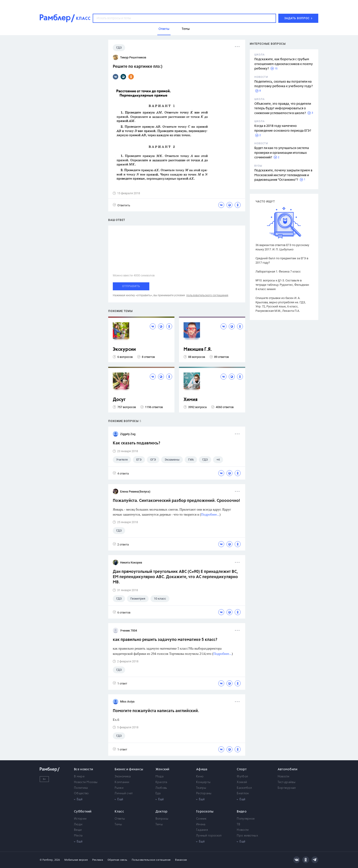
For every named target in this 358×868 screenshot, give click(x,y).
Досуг (119, 400)
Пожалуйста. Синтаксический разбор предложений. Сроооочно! (176, 501)
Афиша (202, 769)
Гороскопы (205, 812)
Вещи (78, 830)
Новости (284, 777)
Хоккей (242, 782)
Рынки (119, 788)
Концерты (203, 782)
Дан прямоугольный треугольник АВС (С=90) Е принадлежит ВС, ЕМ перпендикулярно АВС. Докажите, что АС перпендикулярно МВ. (175, 577)
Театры (201, 788)
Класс (119, 812)
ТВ (238, 825)
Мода (159, 777)
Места (78, 836)
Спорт (242, 769)
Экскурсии (124, 350)
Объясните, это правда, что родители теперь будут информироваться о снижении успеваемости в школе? (283, 109)
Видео (242, 812)
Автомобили (288, 769)
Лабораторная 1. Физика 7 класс (278, 271)
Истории (80, 819)
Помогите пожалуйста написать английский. (156, 711)
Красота (161, 782)
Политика (81, 788)
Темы (118, 825)
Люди (78, 825)
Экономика (123, 777)
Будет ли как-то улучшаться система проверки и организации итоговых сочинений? (282, 153)
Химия (191, 400)
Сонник (201, 819)
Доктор (162, 812)
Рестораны (204, 793)
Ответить (121, 205)
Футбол (242, 777)
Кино (200, 777)
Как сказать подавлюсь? (137, 443)
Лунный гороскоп (209, 836)
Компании (122, 782)
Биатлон (243, 793)
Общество (81, 793)
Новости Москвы (86, 782)
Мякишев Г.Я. (198, 350)
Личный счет (124, 793)
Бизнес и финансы (129, 769)
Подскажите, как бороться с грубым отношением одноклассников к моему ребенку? (284, 64)
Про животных (247, 836)
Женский (162, 769)
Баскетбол (244, 788)
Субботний (83, 812)
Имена (201, 825)
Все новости (83, 769)
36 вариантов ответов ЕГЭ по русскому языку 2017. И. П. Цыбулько (282, 247)
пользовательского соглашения (207, 295)
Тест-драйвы (287, 782)
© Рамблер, (47, 860)
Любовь (161, 788)
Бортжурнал (287, 788)
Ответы (120, 819)
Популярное (246, 819)
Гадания (202, 830)
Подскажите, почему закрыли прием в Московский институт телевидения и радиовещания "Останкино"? (283, 175)
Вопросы (162, 819)
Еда (158, 793)
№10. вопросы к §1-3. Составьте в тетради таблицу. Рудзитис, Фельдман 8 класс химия (282, 285)
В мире (79, 777)
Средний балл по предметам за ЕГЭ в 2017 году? (282, 260)
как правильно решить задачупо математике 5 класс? (165, 640)
